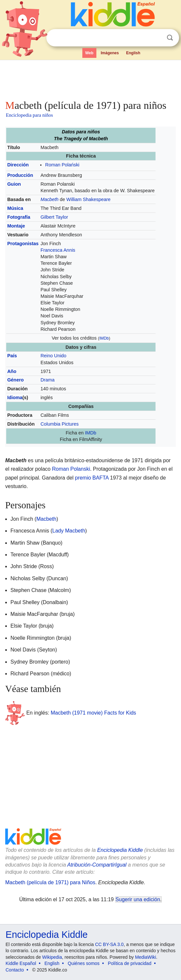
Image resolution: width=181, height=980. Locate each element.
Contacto (15, 970)
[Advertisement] (90, 78)
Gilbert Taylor (54, 217)
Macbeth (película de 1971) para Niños (50, 882)
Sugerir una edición (138, 899)
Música (15, 208)
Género (15, 380)
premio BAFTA (92, 478)
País (12, 356)
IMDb (104, 338)
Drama (48, 380)
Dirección (18, 165)
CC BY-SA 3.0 (109, 944)
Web (89, 53)
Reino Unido (53, 356)
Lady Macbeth (69, 531)
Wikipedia (52, 957)
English (133, 53)
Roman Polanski (71, 469)
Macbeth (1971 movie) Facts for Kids (93, 713)
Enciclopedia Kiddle (120, 850)
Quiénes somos (83, 963)
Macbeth (49, 199)
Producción (20, 175)
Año (12, 371)
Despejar (156, 38)
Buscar (170, 38)
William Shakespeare (88, 199)
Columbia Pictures (60, 424)
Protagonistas (23, 244)
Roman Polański (62, 165)
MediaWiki (146, 957)
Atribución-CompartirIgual (97, 865)
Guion (14, 184)
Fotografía (19, 217)
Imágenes (110, 53)
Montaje (16, 226)
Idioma (15, 397)
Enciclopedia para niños (29, 115)
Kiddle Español (21, 963)
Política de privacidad (130, 963)
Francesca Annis (58, 250)
